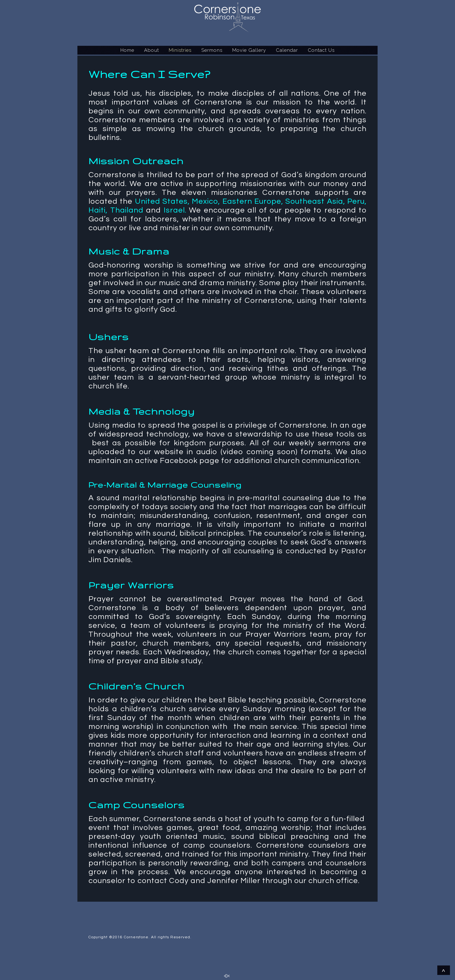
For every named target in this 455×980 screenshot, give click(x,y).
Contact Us (321, 50)
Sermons (212, 50)
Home (127, 50)
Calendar (287, 50)
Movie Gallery (249, 50)
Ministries (180, 50)
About (152, 50)
